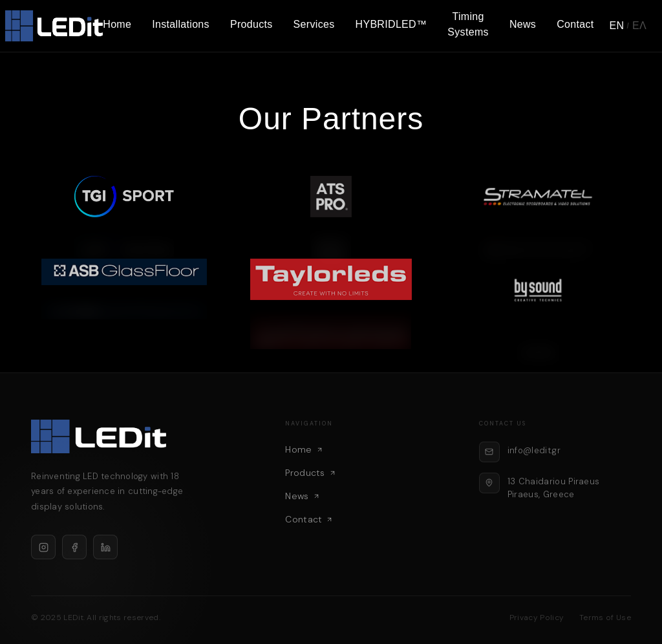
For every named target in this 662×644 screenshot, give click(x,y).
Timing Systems (468, 24)
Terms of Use (605, 617)
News (523, 24)
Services (314, 24)
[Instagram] (43, 547)
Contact (575, 24)
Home (117, 24)
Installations (181, 24)
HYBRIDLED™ (391, 24)
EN (617, 26)
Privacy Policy (537, 617)
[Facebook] (74, 547)
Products (251, 24)
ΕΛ (639, 26)
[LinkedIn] (105, 547)
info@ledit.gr (534, 450)
